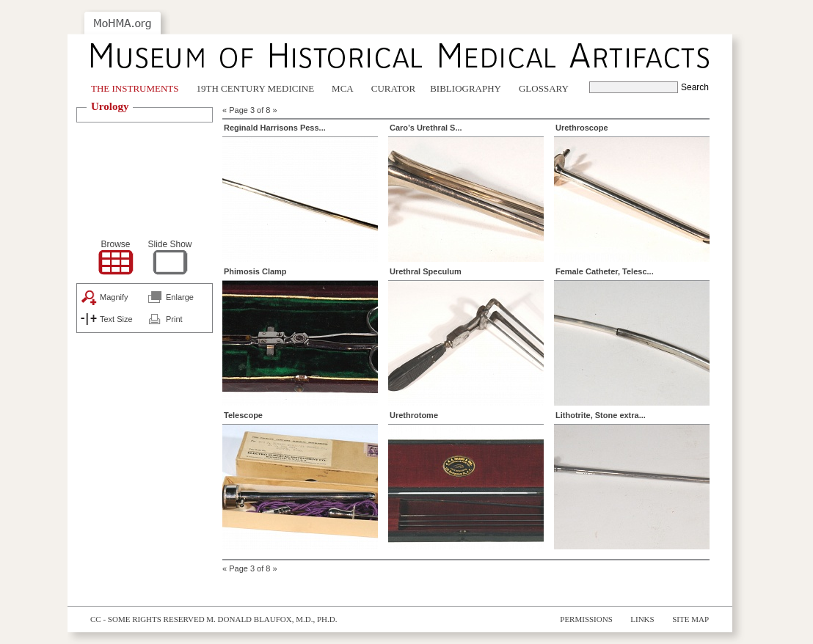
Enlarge (180, 297)
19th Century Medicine (256, 88)
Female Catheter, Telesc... (605, 271)
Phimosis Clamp (255, 271)
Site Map (690, 619)
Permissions (586, 619)
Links (642, 619)
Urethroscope (582, 128)
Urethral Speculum (426, 271)
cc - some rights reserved (147, 619)
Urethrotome (414, 415)
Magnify (114, 297)
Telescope (243, 415)
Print (174, 319)
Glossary (544, 88)
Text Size (116, 319)
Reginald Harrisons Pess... (275, 128)
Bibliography (466, 88)
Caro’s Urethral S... (426, 128)
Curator (393, 88)
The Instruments (135, 88)
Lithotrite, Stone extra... (601, 415)
